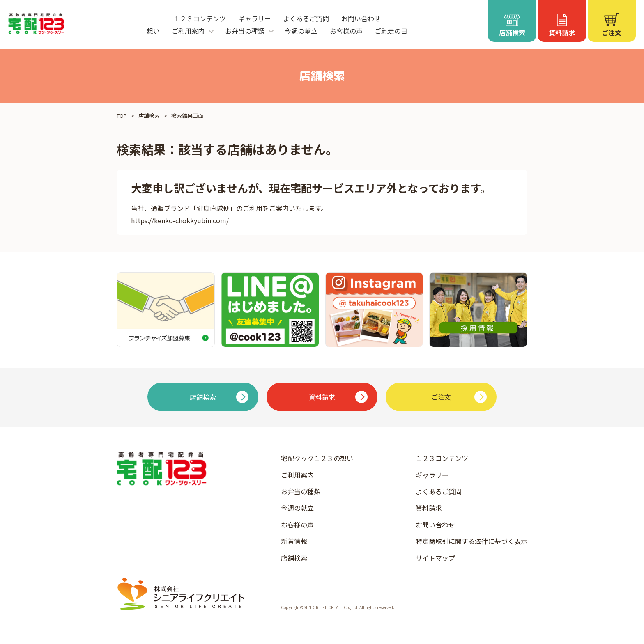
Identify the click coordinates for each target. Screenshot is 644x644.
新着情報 (294, 541)
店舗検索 (149, 116)
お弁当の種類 (301, 491)
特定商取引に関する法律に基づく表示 (471, 541)
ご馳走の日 (391, 31)
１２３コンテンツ (200, 18)
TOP (122, 116)
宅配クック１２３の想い (317, 458)
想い (153, 31)
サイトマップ (435, 558)
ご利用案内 (297, 475)
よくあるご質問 (306, 18)
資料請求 (429, 508)
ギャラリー (255, 18)
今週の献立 (301, 31)
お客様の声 (346, 31)
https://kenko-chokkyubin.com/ (180, 220)
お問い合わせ (361, 18)
